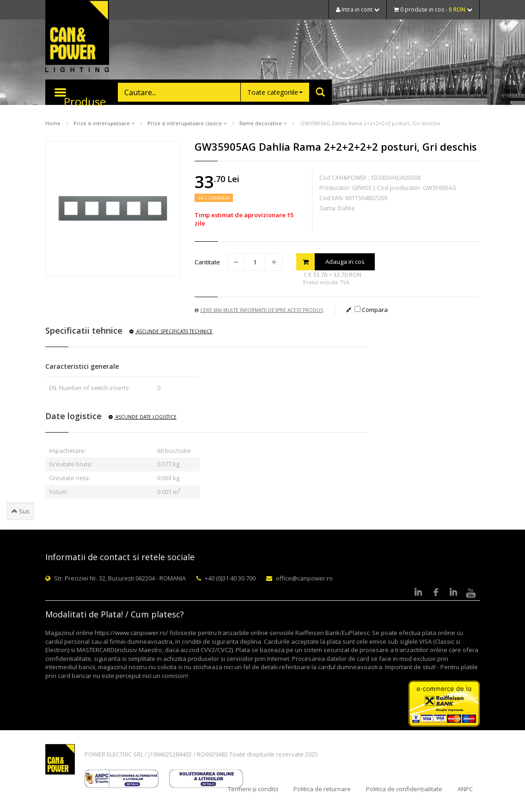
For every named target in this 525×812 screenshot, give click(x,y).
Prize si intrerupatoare (104, 123)
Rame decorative (263, 123)
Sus (21, 511)
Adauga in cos (330, 262)
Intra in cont (358, 9)
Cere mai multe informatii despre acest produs (259, 310)
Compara (371, 310)
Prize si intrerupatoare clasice (187, 123)
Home (53, 123)
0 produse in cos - (433, 9)
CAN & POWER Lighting (77, 37)
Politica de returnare (322, 789)
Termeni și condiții (253, 789)
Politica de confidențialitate (404, 789)
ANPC (465, 789)
